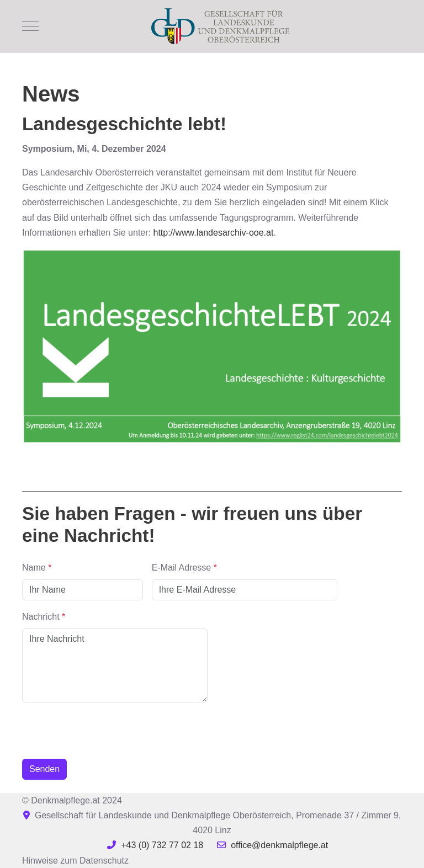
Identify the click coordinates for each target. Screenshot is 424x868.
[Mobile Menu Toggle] (30, 26)
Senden (44, 769)
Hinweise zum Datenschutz (75, 861)
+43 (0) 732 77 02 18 (162, 845)
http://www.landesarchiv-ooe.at (213, 233)
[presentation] (106, 728)
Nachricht (44, 617)
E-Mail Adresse (184, 568)
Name (37, 568)
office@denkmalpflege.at (279, 845)
